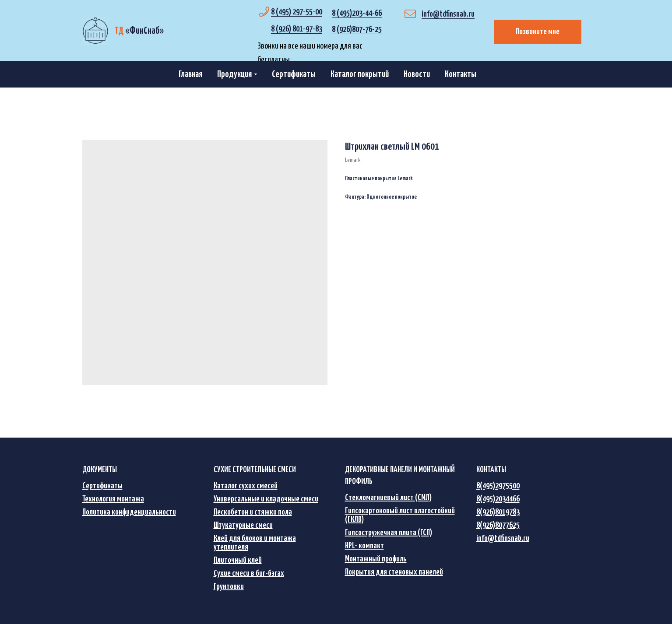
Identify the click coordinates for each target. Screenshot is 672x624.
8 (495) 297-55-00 (297, 12)
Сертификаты (294, 74)
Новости (417, 74)
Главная (190, 74)
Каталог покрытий (360, 74)
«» (139, 31)
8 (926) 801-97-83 (297, 29)
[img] (95, 31)
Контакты (461, 74)
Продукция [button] (234, 74)
